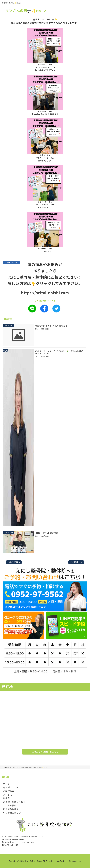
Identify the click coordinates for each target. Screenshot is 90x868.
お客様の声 (9, 791)
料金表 (6, 798)
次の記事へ (75, 562)
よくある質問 (10, 805)
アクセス (7, 795)
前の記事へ (15, 562)
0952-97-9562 (18, 839)
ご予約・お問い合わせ (14, 802)
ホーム (6, 784)
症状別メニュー (11, 787)
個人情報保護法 (11, 809)
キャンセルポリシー (13, 813)
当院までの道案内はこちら (45, 752)
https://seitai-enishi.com (45, 293)
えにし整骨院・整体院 (34, 861)
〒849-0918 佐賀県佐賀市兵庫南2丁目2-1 (26, 837)
